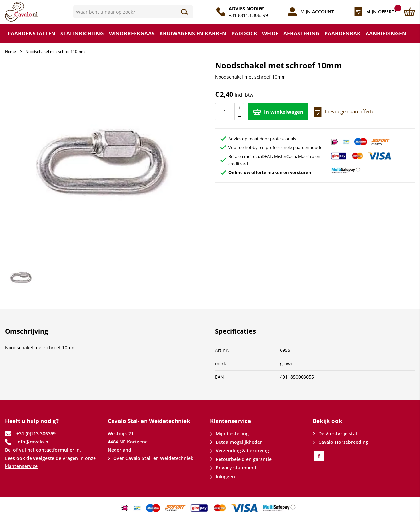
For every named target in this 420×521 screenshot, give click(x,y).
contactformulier (55, 450)
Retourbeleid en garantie (244, 459)
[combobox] (133, 12)
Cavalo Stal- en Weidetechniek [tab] (149, 421)
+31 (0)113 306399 (248, 15)
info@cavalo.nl (33, 442)
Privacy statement (236, 468)
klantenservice (21, 466)
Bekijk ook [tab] (327, 421)
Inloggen (225, 476)
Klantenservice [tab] (231, 421)
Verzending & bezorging (242, 451)
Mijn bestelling (232, 433)
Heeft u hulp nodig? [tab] (32, 421)
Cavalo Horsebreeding (343, 442)
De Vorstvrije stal (338, 433)
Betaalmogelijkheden (239, 442)
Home (10, 51)
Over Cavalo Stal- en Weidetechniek (153, 458)
